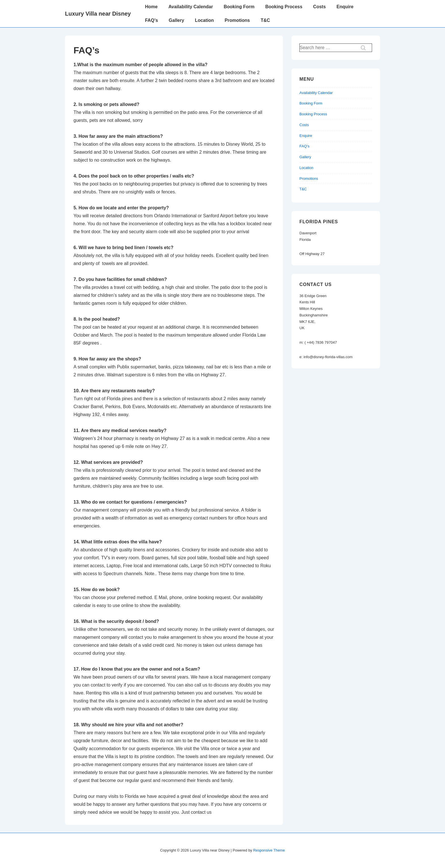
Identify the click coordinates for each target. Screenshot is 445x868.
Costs (319, 7)
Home (151, 7)
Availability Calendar (191, 7)
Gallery (177, 20)
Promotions (237, 20)
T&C (265, 20)
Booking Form (239, 7)
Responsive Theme (269, 850)
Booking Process (284, 7)
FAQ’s (152, 20)
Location (204, 20)
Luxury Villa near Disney (98, 14)
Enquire (345, 7)
